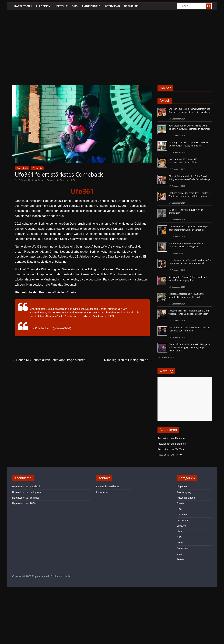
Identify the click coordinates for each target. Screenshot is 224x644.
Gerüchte (131, 6)
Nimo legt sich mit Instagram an (128, 360)
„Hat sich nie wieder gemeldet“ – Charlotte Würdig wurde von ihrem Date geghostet (189, 195)
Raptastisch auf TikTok (170, 455)
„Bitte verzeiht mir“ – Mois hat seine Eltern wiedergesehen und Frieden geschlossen (189, 312)
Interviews (112, 6)
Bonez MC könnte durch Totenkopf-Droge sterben (49, 360)
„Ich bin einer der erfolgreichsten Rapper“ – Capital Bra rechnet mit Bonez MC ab (190, 262)
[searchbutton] (209, 6)
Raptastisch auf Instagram (172, 444)
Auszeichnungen (186, 498)
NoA (179, 537)
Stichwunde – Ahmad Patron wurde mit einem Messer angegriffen (188, 279)
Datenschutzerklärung (108, 487)
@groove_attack (125, 316)
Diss (75, 6)
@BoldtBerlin (37, 320)
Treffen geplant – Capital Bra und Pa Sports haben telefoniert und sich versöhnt (190, 228)
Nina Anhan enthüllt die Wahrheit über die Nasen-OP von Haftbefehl (189, 329)
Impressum (102, 492)
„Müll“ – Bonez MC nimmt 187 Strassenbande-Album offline (183, 161)
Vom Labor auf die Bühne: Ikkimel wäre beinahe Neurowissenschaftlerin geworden (190, 127)
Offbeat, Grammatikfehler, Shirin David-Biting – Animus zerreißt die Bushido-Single (189, 178)
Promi (180, 543)
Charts (180, 503)
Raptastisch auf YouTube (171, 449)
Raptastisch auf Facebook (172, 438)
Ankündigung (91, 6)
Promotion (182, 548)
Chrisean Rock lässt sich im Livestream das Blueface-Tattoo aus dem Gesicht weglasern (190, 110)
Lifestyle (61, 6)
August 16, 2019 (81, 328)
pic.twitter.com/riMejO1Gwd (62, 320)
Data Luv (64, 180)
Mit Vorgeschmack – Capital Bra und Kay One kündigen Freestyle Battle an (188, 144)
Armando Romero (46, 180)
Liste (179, 531)
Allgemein (43, 6)
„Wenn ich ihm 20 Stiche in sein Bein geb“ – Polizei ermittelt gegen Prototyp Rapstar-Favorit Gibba (189, 347)
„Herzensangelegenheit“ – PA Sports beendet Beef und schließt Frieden (186, 295)
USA (179, 554)
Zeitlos (180, 559)
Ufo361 (73, 180)
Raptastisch (23, 6)
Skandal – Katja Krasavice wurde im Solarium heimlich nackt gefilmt (186, 245)
